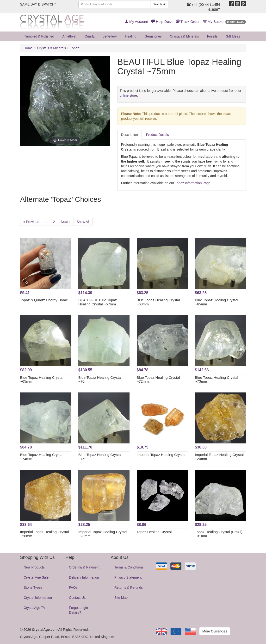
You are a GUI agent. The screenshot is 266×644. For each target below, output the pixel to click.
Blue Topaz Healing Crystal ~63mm (158, 302)
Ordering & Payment (84, 567)
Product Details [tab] (158, 135)
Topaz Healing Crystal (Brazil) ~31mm (219, 534)
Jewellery (110, 36)
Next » (66, 222)
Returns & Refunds (129, 587)
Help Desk (162, 22)
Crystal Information (38, 598)
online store (128, 95)
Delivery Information (84, 577)
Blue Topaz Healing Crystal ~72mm (158, 379)
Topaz (75, 48)
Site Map (121, 598)
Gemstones (153, 36)
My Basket (225, 22)
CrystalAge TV (35, 608)
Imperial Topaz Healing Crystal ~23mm (103, 534)
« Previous (31, 222)
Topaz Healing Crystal (154, 532)
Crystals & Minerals (184, 36)
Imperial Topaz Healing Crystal (161, 455)
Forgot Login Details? (78, 610)
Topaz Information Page (193, 183)
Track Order (188, 22)
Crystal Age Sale (36, 577)
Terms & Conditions (129, 567)
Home (28, 48)
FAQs (73, 587)
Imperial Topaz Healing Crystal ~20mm (219, 457)
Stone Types (33, 587)
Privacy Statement (128, 577)
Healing (131, 36)
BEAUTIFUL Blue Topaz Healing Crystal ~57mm (98, 302)
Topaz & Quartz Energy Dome (44, 300)
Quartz (90, 36)
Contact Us (77, 598)
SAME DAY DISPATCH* (38, 4)
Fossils (212, 36)
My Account (136, 22)
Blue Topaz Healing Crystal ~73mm (217, 379)
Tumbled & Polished (39, 36)
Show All (83, 222)
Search (159, 4)
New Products (34, 567)
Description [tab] (130, 135)
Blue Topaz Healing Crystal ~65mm (217, 302)
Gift (233, 36)
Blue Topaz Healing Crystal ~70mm (100, 379)
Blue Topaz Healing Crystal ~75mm (100, 457)
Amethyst (69, 36)
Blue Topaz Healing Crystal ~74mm (42, 457)
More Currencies (215, 631)
